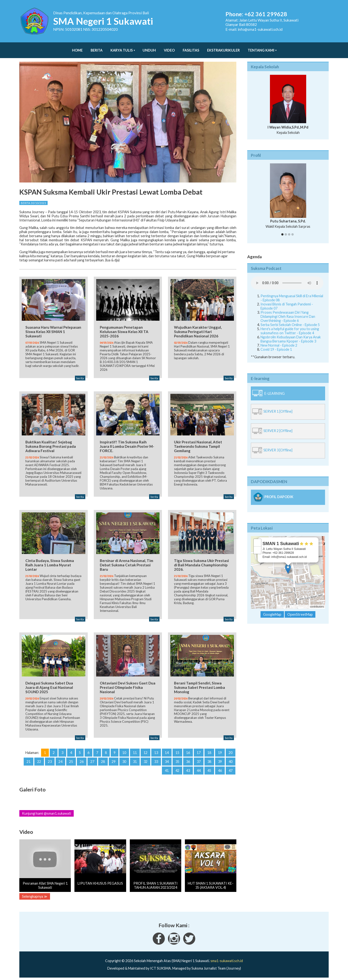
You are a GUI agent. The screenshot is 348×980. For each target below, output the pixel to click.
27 (92, 760)
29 (114, 760)
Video (169, 48)
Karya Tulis (122, 48)
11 (135, 751)
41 (167, 769)
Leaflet (282, 602)
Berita (97, 48)
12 (145, 751)
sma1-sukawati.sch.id (227, 960)
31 (135, 760)
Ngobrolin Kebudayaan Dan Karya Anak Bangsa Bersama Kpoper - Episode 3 (291, 334)
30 (124, 760)
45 (209, 769)
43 (188, 769)
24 (60, 760)
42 (177, 769)
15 (177, 751)
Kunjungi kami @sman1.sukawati (47, 812)
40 (231, 760)
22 (39, 760)
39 (220, 760)
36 (188, 760)
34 (167, 760)
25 (71, 760)
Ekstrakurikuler (223, 48)
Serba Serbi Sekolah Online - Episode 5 (290, 320)
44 (199, 769)
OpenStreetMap (300, 602)
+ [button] (257, 538)
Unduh (149, 48)
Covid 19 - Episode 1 (276, 345)
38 (209, 760)
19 (220, 751)
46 (220, 769)
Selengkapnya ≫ (35, 895)
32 (145, 760)
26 (82, 760)
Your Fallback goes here (287, 278)
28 (103, 760)
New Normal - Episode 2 (279, 340)
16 (188, 751)
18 (209, 751)
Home (77, 48)
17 (199, 751)
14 (167, 751)
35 (177, 760)
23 (50, 760)
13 (156, 751)
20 (231, 751)
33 (156, 760)
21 (29, 760)
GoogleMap (272, 610)
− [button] (257, 545)
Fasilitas (191, 48)
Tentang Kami (261, 48)
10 (124, 751)
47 (231, 769)
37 (199, 760)
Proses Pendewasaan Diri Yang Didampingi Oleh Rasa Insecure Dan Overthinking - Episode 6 (288, 312)
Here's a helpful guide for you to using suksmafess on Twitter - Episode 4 (290, 326)
